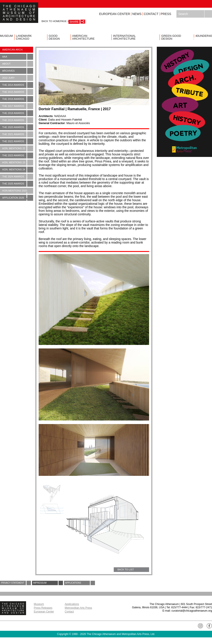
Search (208, 14)
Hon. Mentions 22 (18, 148)
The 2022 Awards (18, 141)
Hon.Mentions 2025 (18, 192)
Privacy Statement (16, 583)
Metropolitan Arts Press (78, 608)
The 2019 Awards (18, 120)
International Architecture (124, 37)
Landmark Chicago (24, 37)
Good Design (54, 37)
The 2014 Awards (18, 85)
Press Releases (43, 608)
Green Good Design (171, 37)
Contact (151, 14)
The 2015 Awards (18, 92)
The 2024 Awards (18, 177)
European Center (115, 14)
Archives (18, 71)
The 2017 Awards (18, 106)
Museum (6, 36)
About (18, 64)
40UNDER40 (204, 36)
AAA (18, 57)
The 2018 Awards (18, 113)
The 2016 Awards (18, 99)
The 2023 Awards (18, 155)
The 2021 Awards (18, 134)
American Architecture (83, 37)
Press (166, 14)
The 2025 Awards (18, 184)
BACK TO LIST (126, 570)
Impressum (48, 583)
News (137, 14)
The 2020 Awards (18, 127)
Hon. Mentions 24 (18, 170)
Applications (80, 583)
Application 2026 (18, 199)
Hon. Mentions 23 (18, 163)
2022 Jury (18, 78)
